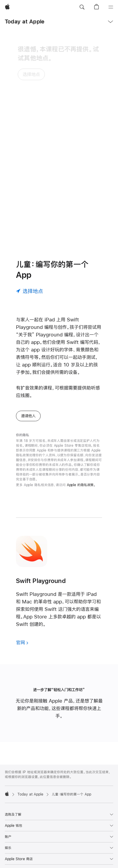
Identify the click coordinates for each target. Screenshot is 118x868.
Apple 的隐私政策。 (81, 424)
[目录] (111, 7)
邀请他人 (28, 355)
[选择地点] (29, 230)
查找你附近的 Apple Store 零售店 (53, 856)
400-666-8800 (33, 861)
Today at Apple (25, 21)
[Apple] (7, 7)
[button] (82, 7)
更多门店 (89, 856)
